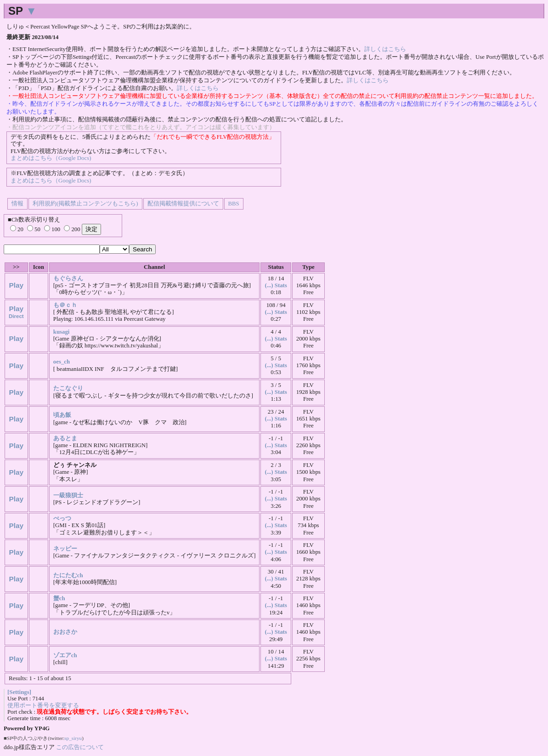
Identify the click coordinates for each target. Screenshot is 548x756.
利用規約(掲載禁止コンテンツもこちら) (85, 204)
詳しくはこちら (385, 49)
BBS (234, 204)
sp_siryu (73, 738)
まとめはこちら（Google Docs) (51, 158)
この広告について (80, 747)
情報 (17, 204)
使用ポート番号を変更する (43, 705)
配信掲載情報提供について (183, 204)
